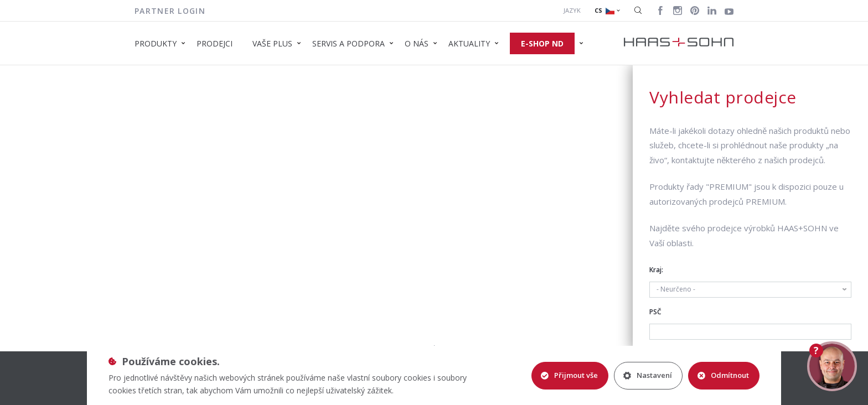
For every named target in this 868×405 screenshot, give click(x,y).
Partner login (170, 11)
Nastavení (648, 375)
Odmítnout (723, 375)
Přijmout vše (569, 375)
